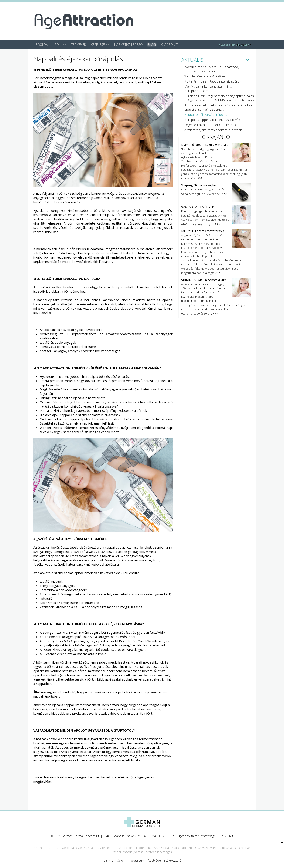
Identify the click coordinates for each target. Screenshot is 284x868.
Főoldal (43, 44)
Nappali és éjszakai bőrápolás (206, 114)
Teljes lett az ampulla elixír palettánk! (211, 125)
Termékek (79, 44)
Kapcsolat (169, 44)
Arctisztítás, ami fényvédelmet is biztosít (213, 130)
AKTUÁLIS (192, 60)
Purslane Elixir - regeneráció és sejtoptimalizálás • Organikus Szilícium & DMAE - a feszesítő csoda (220, 98)
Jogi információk (114, 860)
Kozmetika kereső (128, 44)
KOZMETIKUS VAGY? (235, 44)
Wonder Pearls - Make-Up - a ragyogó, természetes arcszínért (212, 69)
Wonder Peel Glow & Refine (205, 76)
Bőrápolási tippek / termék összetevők (212, 120)
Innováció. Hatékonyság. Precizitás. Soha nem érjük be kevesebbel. (216, 190)
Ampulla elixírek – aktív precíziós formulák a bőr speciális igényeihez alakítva (218, 107)
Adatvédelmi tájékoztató (165, 860)
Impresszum (136, 860)
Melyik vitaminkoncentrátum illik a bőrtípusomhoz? (208, 89)
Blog (152, 44)
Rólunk (60, 44)
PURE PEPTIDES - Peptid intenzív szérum (213, 81)
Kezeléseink (100, 44)
